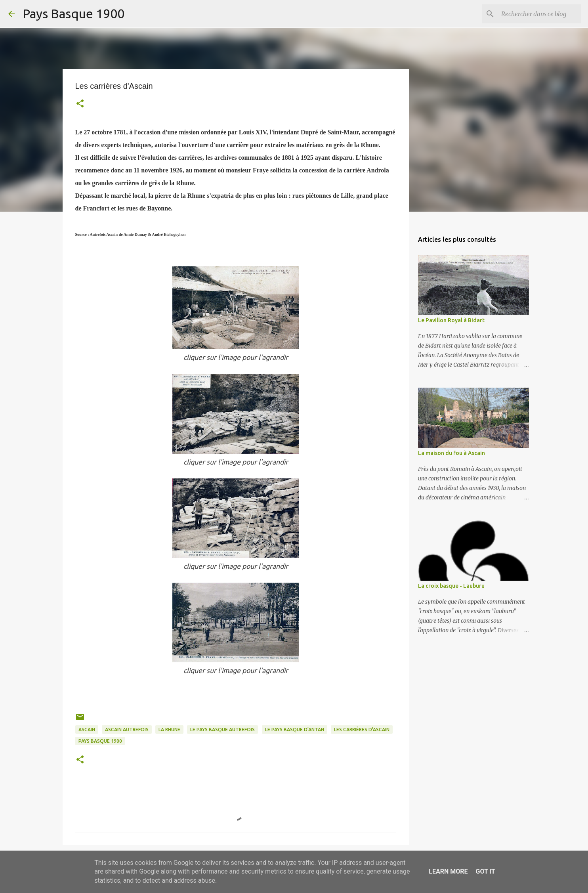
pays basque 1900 (100, 741)
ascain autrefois (127, 730)
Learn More (448, 871)
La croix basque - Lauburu (451, 586)
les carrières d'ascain (362, 730)
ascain (87, 730)
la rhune (169, 730)
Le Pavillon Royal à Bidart (451, 320)
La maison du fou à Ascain (451, 453)
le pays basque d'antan (295, 730)
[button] (80, 104)
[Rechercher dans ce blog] (540, 14)
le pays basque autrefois (222, 730)
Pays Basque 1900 (73, 13)
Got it (485, 871)
